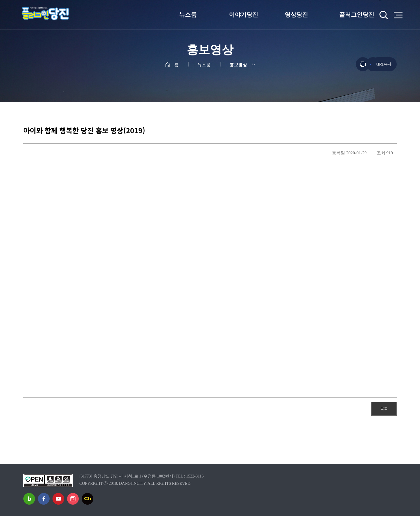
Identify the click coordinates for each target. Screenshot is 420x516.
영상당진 (296, 15)
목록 (384, 408)
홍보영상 (238, 65)
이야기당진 (244, 15)
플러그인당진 (357, 15)
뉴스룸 (188, 15)
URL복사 (384, 64)
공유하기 (347, 64)
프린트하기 (363, 64)
